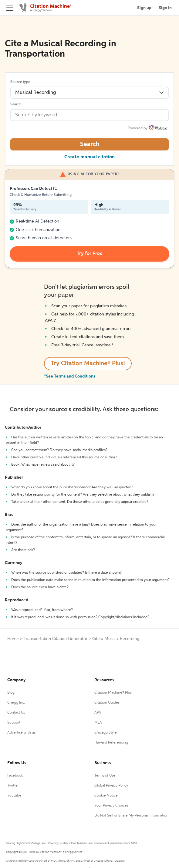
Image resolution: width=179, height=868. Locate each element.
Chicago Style (106, 733)
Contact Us (16, 713)
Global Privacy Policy (111, 786)
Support (14, 723)
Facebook (15, 776)
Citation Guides (107, 703)
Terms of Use (105, 776)
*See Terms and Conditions (70, 376)
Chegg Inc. (16, 703)
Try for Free (90, 254)
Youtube (14, 796)
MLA (98, 723)
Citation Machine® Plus (113, 693)
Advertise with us (21, 733)
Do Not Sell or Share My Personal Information (131, 816)
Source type (20, 82)
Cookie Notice (106, 796)
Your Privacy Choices (111, 806)
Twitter (13, 786)
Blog (11, 693)
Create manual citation (89, 157)
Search (16, 104)
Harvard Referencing (111, 743)
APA (98, 713)
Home (13, 639)
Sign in (165, 8)
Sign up (144, 8)
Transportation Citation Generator (56, 639)
